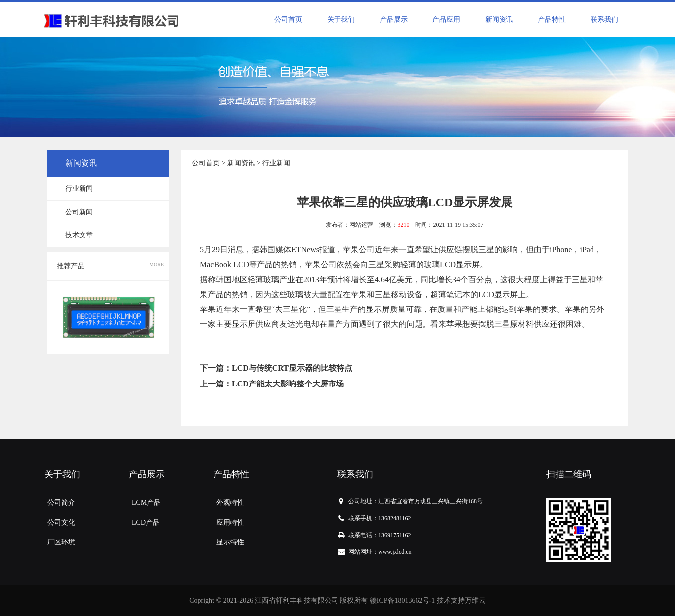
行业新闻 (79, 189)
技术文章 (79, 235)
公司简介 (61, 502)
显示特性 (230, 542)
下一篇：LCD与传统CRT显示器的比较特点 (276, 368)
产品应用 (446, 20)
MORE (156, 265)
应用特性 (230, 522)
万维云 (475, 600)
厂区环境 (61, 542)
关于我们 (341, 20)
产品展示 (394, 20)
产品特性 (552, 20)
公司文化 (61, 522)
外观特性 (230, 502)
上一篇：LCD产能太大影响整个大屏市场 (272, 384)
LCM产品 (146, 502)
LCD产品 (146, 522)
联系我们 (604, 20)
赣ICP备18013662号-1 (402, 600)
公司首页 (288, 20)
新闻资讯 (499, 20)
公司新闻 (79, 212)
